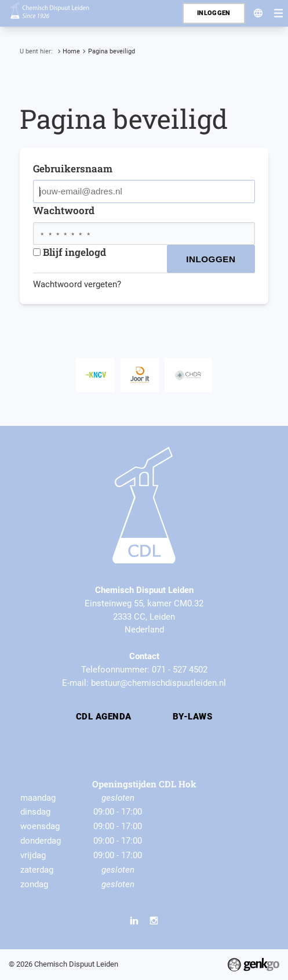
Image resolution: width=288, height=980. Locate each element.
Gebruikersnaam (73, 169)
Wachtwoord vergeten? (77, 284)
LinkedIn (134, 920)
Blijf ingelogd (70, 252)
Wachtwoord (64, 210)
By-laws (192, 717)
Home (71, 51)
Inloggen (214, 13)
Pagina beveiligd (112, 51)
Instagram (154, 920)
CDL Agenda (104, 717)
